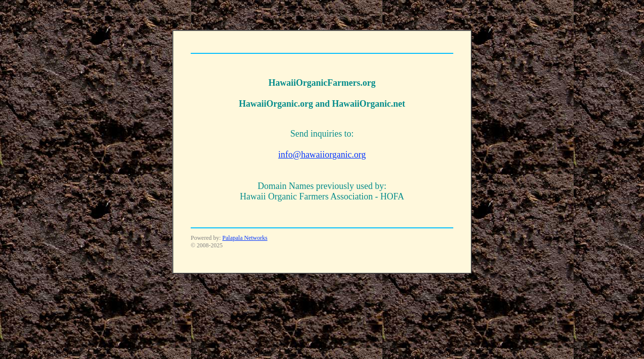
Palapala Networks (245, 238)
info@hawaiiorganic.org (322, 155)
